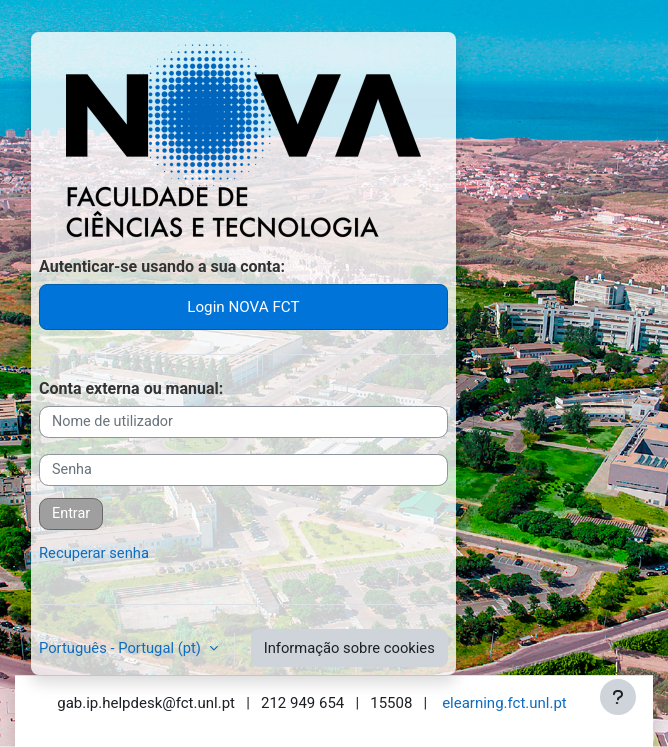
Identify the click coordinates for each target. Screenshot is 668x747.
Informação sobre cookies (349, 648)
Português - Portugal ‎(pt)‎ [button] (122, 648)
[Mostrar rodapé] (618, 697)
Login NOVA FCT (243, 307)
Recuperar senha (94, 553)
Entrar (71, 513)
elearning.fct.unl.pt (504, 703)
